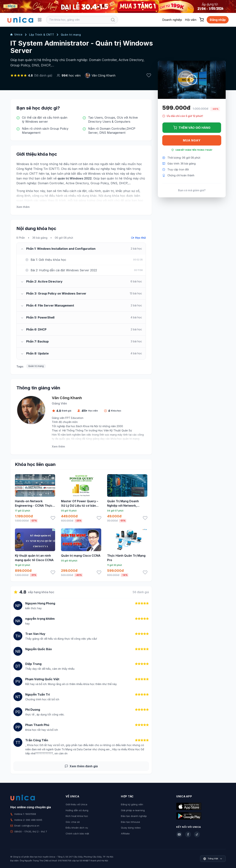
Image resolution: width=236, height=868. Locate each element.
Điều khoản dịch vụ (77, 828)
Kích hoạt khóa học (77, 816)
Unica (16, 34)
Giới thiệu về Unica (76, 804)
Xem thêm (23, 207)
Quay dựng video (131, 828)
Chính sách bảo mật (77, 834)
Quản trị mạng (71, 35)
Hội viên (191, 20)
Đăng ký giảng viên (132, 804)
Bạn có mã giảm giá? (192, 190)
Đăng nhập (218, 20)
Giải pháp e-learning (133, 810)
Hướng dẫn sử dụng (77, 810)
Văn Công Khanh (104, 75)
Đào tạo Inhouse (130, 822)
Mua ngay (192, 140)
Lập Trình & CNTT (42, 35)
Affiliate (125, 834)
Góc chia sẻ (73, 822)
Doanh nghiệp (172, 20)
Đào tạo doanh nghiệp (134, 816)
